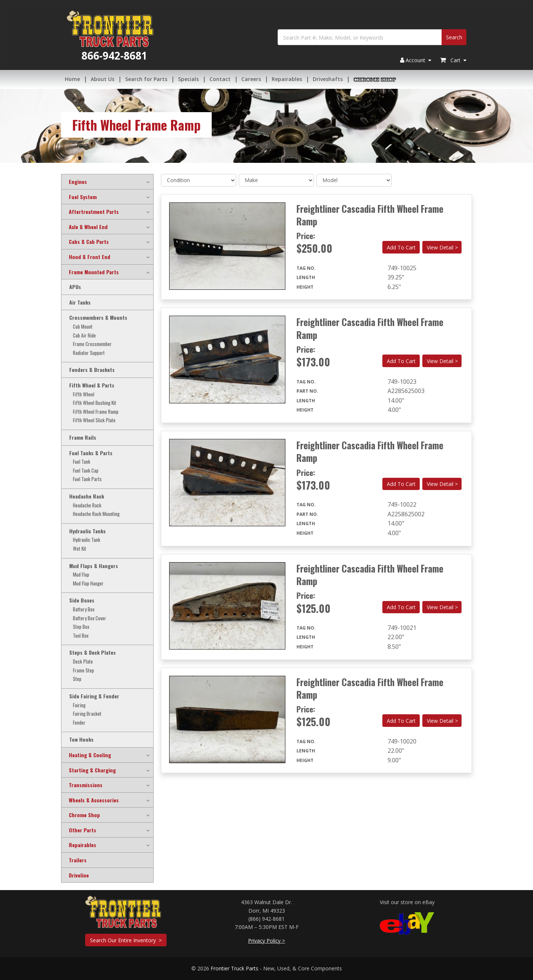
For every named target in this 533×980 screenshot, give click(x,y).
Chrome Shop (84, 815)
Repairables (287, 79)
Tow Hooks (81, 739)
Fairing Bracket (87, 714)
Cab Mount (83, 327)
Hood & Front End (90, 257)
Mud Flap (81, 575)
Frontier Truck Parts (234, 968)
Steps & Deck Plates (93, 652)
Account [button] (416, 61)
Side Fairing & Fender (94, 696)
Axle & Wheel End (88, 227)
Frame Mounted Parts (94, 272)
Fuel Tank (82, 462)
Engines (78, 182)
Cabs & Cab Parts (89, 242)
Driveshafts (328, 79)
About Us (103, 79)
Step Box (81, 627)
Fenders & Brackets (92, 370)
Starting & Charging (92, 770)
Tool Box (81, 636)
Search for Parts (146, 79)
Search (454, 38)
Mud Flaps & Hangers (94, 566)
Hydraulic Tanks (88, 531)
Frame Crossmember (92, 344)
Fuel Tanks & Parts (91, 453)
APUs (75, 287)
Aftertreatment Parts (94, 212)
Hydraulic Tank (87, 540)
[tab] (107, 182)
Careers (251, 79)
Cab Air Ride (84, 335)
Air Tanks (80, 302)
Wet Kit (80, 549)
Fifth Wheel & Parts (92, 385)
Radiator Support (89, 353)
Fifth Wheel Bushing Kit (95, 403)
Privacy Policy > (266, 941)
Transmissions (86, 785)
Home (72, 79)
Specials (188, 79)
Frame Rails (83, 437)
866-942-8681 (114, 56)
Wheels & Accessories (94, 800)
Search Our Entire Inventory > (126, 940)
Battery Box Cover (90, 618)
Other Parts (83, 830)
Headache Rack (87, 496)
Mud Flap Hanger (88, 583)
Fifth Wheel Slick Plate (94, 420)
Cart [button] (453, 61)
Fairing (79, 705)
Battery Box (84, 609)
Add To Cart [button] (401, 247)
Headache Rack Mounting (96, 514)
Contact (220, 79)
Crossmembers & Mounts (98, 318)
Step (77, 679)
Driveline (79, 875)
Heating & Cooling (90, 755)
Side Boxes (82, 600)
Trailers (78, 860)
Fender (79, 723)
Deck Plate (83, 662)
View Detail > (442, 247)
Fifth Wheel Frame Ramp (96, 412)
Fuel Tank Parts (87, 479)
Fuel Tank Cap (86, 471)
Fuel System (83, 197)
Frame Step (83, 670)
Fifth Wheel (84, 394)
